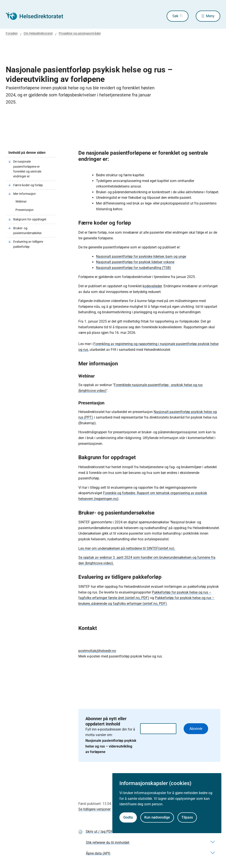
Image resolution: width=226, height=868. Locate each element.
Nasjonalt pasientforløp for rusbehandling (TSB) (134, 268)
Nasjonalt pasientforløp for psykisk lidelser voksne (135, 262)
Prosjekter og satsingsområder (80, 33)
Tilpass (187, 817)
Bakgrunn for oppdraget (30, 219)
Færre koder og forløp (28, 185)
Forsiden (12, 33)
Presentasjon (24, 210)
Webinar (21, 201)
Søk (175, 16)
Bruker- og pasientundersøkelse (27, 231)
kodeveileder (152, 286)
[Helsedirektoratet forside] (38, 16)
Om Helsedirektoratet (38, 33)
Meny (210, 16)
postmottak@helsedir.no (97, 651)
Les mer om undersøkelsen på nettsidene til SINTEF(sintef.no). (127, 548)
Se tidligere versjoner (94, 809)
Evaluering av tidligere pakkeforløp (28, 244)
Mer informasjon (24, 194)
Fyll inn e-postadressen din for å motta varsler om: (111, 741)
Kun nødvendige (157, 817)
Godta (128, 817)
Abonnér (196, 729)
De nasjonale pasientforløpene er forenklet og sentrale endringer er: (27, 169)
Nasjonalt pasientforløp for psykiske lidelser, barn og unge (141, 256)
